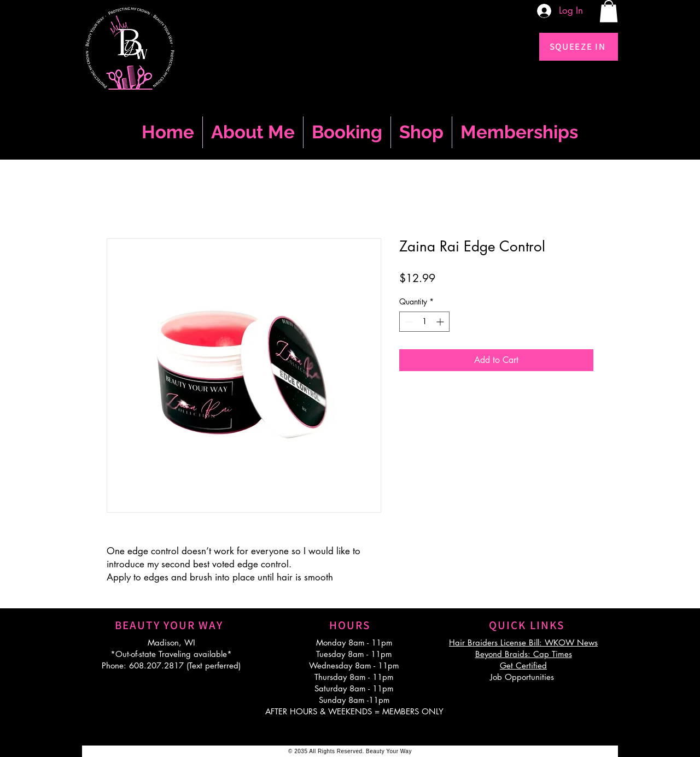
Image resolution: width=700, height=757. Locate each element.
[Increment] (441, 322)
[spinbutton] (424, 322)
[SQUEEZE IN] (579, 47)
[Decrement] (408, 322)
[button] (609, 11)
